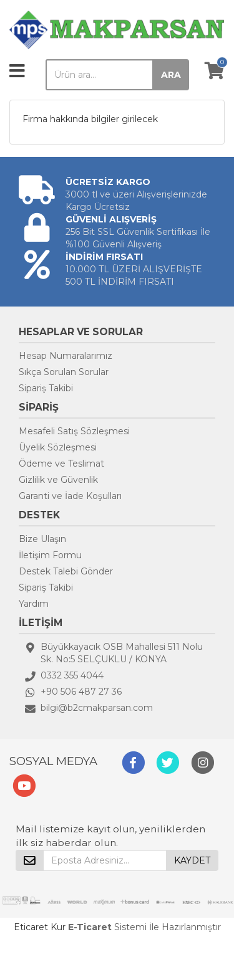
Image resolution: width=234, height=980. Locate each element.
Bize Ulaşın (42, 539)
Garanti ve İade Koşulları (70, 496)
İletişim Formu (50, 555)
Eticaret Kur (40, 927)
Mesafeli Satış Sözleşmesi (74, 431)
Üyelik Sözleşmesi (58, 447)
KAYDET (192, 860)
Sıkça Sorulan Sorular (64, 372)
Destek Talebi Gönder (66, 571)
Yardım (34, 604)
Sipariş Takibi (46, 388)
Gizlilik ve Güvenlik (58, 480)
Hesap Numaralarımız (66, 356)
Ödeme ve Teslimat (61, 464)
